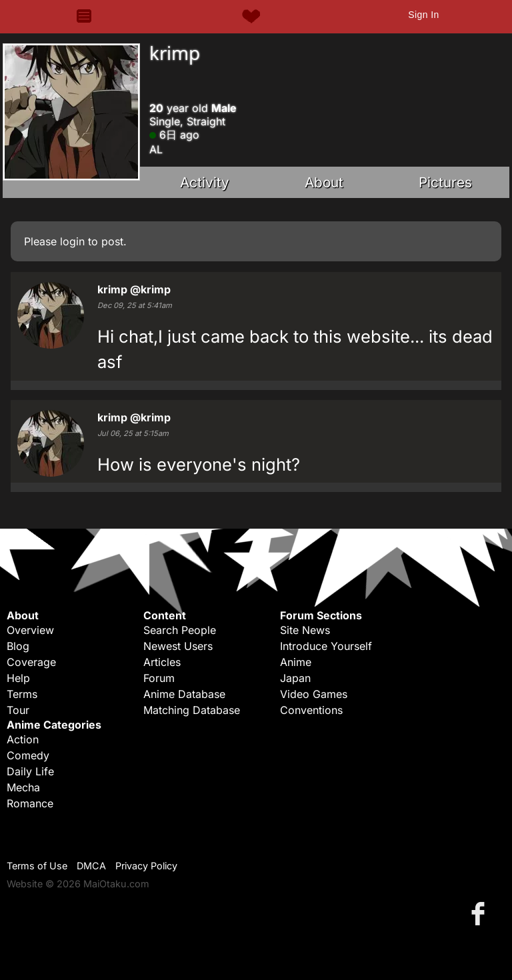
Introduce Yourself (326, 646)
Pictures (445, 182)
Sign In (423, 15)
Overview (30, 630)
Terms (22, 694)
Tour (18, 710)
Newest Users (178, 646)
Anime (296, 662)
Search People (180, 630)
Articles (162, 662)
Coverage (31, 662)
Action (23, 739)
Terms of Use (37, 866)
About (324, 182)
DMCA (91, 866)
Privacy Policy (146, 866)
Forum (159, 678)
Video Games (314, 694)
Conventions (311, 710)
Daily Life (30, 771)
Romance (30, 803)
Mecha (23, 787)
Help (18, 678)
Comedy (28, 755)
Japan (295, 678)
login (72, 241)
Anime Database (184, 694)
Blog (18, 646)
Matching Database (192, 710)
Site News (305, 630)
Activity (205, 182)
